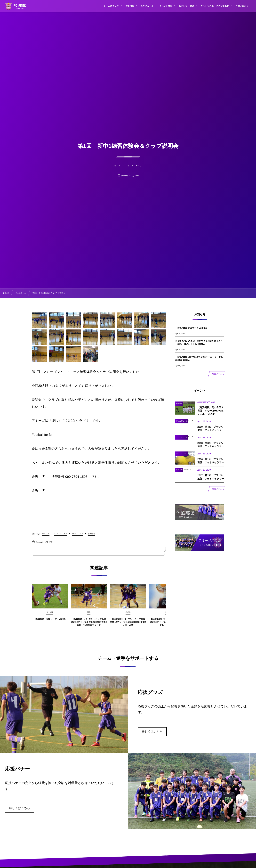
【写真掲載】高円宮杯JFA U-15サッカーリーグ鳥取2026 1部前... (199, 358)
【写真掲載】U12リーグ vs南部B (50, 622)
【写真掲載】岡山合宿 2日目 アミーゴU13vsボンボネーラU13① (210, 414)
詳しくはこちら (152, 732)
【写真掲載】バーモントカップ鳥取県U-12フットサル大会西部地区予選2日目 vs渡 (128, 625)
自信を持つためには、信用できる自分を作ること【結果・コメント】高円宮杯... (199, 342)
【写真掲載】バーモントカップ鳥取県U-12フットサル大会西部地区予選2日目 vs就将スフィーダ (89, 625)
